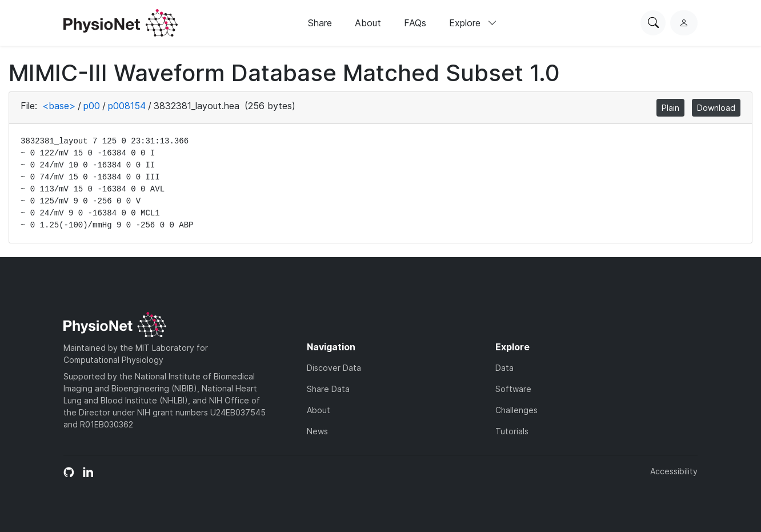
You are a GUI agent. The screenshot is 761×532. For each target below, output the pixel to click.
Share (320, 23)
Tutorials (512, 431)
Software (513, 389)
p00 (92, 106)
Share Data (328, 389)
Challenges (516, 410)
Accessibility (674, 471)
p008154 (127, 106)
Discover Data (334, 368)
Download (716, 108)
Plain (670, 108)
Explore (473, 23)
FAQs (415, 23)
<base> (59, 106)
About (368, 23)
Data (504, 368)
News (317, 431)
